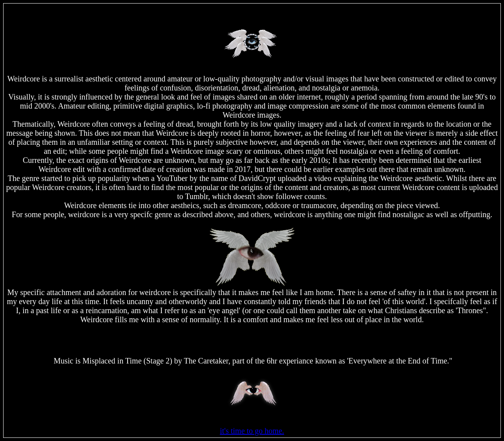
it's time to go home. (252, 431)
